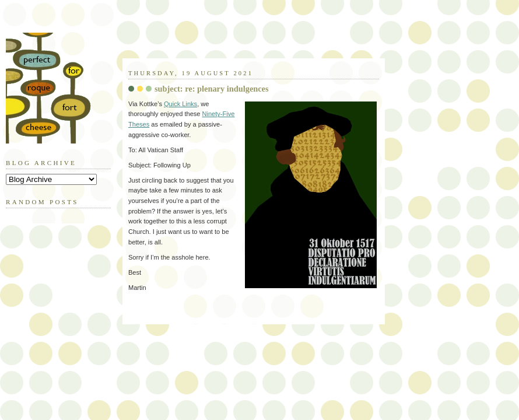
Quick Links (180, 104)
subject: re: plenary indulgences (212, 89)
